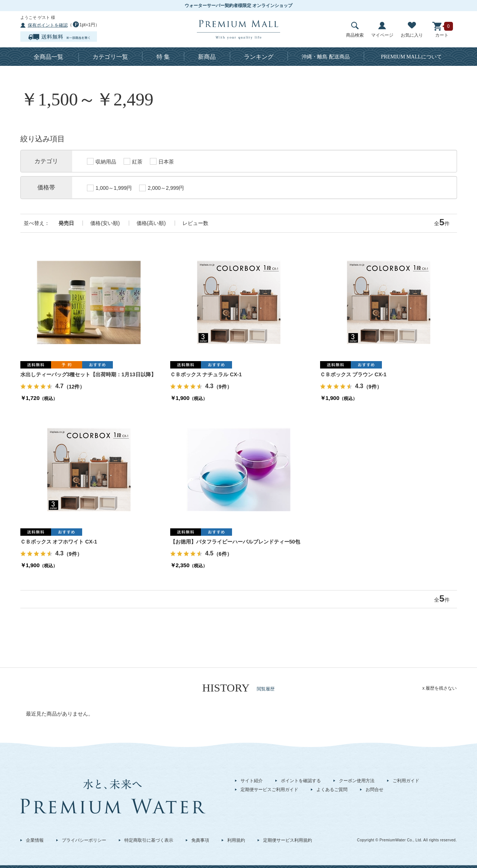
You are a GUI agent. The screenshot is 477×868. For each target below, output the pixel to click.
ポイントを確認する (301, 781)
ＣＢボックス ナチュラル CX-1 (206, 374)
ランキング (259, 57)
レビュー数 (195, 223)
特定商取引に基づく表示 (149, 840)
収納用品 (102, 161)
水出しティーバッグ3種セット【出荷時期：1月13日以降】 (88, 374)
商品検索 (355, 30)
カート (442, 30)
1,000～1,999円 (109, 188)
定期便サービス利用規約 (288, 840)
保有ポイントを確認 (48, 25)
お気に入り (412, 30)
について (411, 57)
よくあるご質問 (332, 790)
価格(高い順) (151, 223)
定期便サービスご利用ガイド (269, 790)
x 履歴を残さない (439, 688)
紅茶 (133, 161)
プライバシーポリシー (84, 840)
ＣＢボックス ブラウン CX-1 (353, 374)
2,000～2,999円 (162, 188)
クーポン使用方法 (357, 781)
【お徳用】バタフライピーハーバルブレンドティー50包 (235, 542)
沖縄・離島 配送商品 (326, 57)
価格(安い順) (105, 223)
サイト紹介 (252, 781)
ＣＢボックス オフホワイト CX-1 (59, 542)
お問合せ (374, 790)
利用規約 (236, 840)
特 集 (163, 57)
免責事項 (200, 840)
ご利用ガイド (406, 781)
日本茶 (162, 161)
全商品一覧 (48, 57)
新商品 (207, 57)
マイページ (382, 30)
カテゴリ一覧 (110, 57)
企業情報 (35, 840)
